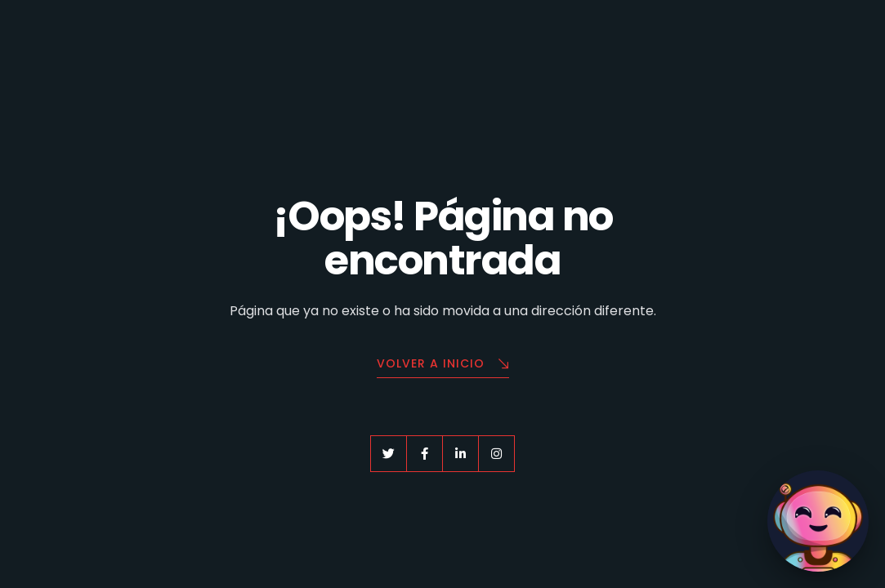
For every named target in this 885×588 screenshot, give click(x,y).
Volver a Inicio (443, 365)
